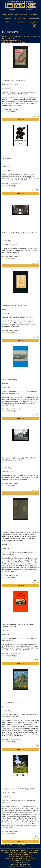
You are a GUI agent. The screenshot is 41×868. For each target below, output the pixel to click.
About (8, 22)
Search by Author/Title (21, 14)
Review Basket (34, 22)
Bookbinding (21, 22)
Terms (25, 866)
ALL (14, 38)
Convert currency (36, 116)
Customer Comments (21, 18)
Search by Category (8, 14)
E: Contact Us (29, 9)
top (20, 847)
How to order (34, 14)
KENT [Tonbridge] (7, 111)
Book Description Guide (16, 866)
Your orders (8, 18)
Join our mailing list (34, 18)
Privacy (30, 866)
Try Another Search (20, 42)
